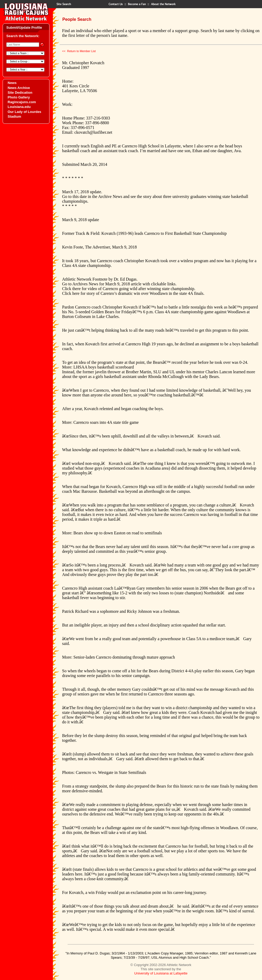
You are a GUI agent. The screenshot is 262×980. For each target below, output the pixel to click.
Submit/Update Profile (24, 28)
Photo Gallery (19, 97)
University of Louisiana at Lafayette (161, 973)
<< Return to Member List (79, 51)
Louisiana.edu (19, 107)
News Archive (19, 88)
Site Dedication (20, 93)
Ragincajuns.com (22, 102)
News (12, 83)
